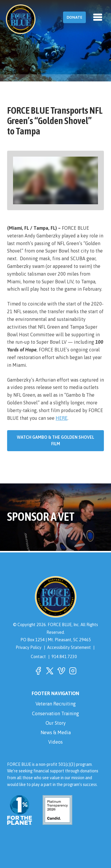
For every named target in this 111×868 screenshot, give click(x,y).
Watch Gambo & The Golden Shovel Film (55, 440)
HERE (62, 418)
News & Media (56, 732)
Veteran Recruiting (56, 704)
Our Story (56, 723)
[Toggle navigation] (98, 17)
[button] (38, 671)
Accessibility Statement (69, 647)
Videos (55, 742)
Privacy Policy (29, 647)
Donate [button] (74, 17)
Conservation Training (55, 713)
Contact (38, 657)
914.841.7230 (64, 657)
